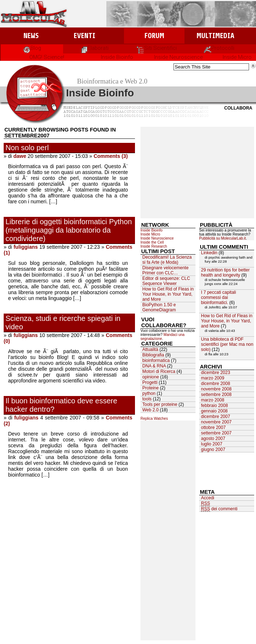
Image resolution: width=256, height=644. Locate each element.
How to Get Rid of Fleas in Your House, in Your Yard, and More (168, 294)
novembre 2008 (216, 389)
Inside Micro (237, 57)
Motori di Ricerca (159, 371)
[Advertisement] (197, 173)
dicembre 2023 (215, 373)
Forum (154, 36)
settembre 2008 (216, 395)
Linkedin (209, 253)
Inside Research (154, 246)
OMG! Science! (47, 57)
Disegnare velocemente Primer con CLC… (165, 270)
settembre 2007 (216, 433)
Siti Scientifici (157, 48)
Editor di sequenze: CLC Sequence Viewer (166, 281)
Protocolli (219, 48)
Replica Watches (154, 419)
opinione (151, 377)
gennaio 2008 (214, 411)
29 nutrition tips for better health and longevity (225, 273)
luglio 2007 (212, 444)
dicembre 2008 (215, 384)
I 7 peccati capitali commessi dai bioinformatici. (218, 297)
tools (147, 399)
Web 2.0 (150, 410)
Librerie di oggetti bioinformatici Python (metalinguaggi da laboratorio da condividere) (69, 230)
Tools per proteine (160, 404)
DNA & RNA (154, 366)
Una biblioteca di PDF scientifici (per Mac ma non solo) (227, 344)
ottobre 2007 (213, 428)
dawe (20, 156)
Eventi (85, 36)
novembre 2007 (216, 422)
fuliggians (26, 247)
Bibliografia (153, 355)
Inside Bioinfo (117, 57)
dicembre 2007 (215, 417)
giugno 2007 (213, 449)
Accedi (208, 498)
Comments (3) (111, 156)
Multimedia (215, 36)
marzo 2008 (213, 400)
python (149, 393)
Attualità (150, 349)
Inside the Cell (152, 242)
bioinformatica (156, 360)
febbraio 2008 (214, 406)
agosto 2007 (213, 438)
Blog (32, 48)
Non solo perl (27, 148)
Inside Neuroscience (178, 57)
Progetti (150, 382)
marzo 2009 (213, 378)
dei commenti (219, 509)
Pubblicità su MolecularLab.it (222, 238)
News (31, 36)
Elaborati (94, 48)
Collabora (238, 108)
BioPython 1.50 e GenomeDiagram (159, 307)
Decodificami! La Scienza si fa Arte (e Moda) (167, 260)
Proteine (151, 388)
